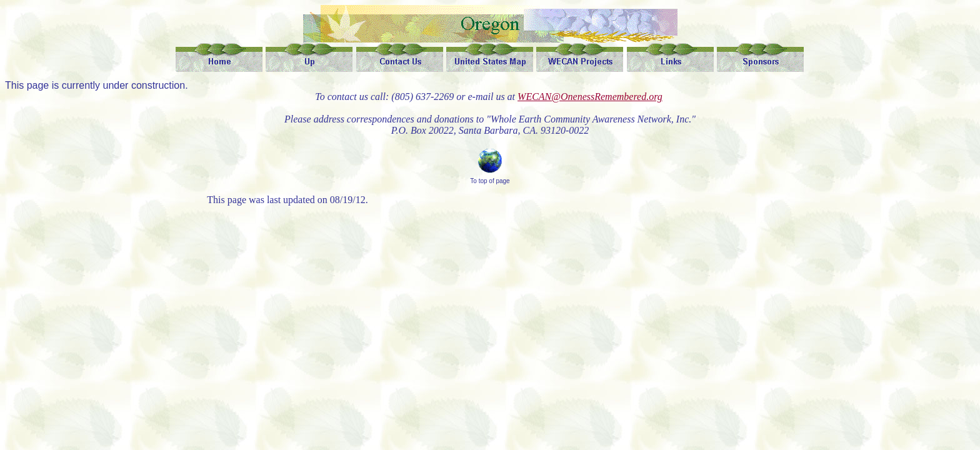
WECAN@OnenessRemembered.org (590, 97)
